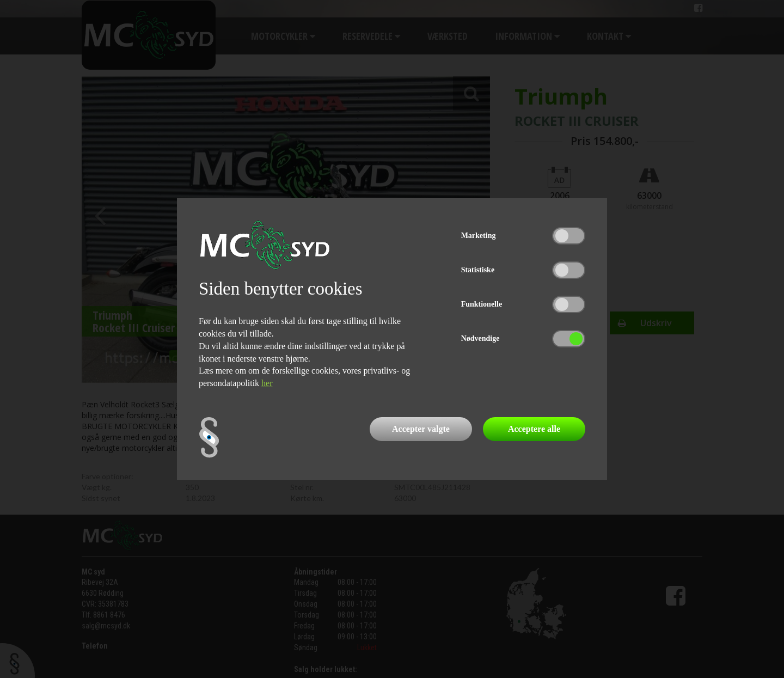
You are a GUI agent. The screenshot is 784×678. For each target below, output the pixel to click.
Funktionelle (482, 304)
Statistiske (478, 270)
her (267, 383)
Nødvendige (480, 338)
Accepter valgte (421, 429)
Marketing (479, 236)
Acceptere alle (534, 429)
